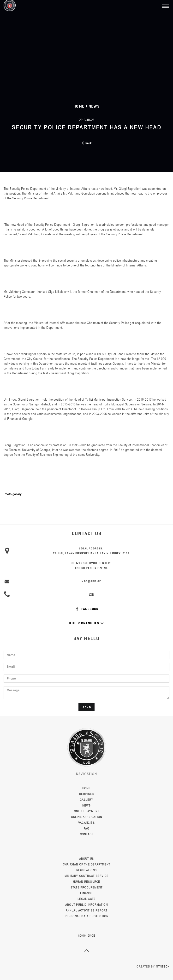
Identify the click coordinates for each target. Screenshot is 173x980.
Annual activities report (87, 911)
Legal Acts (87, 899)
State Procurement (86, 888)
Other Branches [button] (86, 623)
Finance (86, 893)
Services (87, 794)
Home (87, 788)
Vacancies (86, 823)
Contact (86, 834)
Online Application (87, 817)
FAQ (87, 829)
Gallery (86, 800)
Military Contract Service (86, 876)
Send (87, 707)
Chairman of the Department (86, 865)
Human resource (87, 882)
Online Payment (87, 811)
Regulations (86, 870)
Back (87, 143)
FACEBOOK (86, 609)
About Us (87, 859)
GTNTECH (163, 967)
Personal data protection (87, 916)
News (94, 106)
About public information (86, 905)
